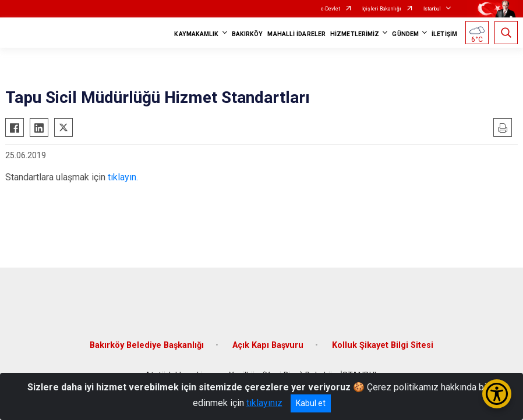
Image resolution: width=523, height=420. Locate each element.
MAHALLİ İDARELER (296, 34)
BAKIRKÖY (248, 34)
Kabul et (311, 403)
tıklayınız (264, 403)
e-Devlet (331, 9)
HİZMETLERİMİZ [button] (355, 34)
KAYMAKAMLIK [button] (196, 34)
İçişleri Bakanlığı (382, 9)
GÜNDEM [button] (405, 34)
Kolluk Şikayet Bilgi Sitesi (383, 345)
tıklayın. (123, 177)
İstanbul (432, 9)
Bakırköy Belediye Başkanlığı (147, 345)
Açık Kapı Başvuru (268, 345)
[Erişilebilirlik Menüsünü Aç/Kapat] (497, 394)
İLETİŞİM (444, 34)
